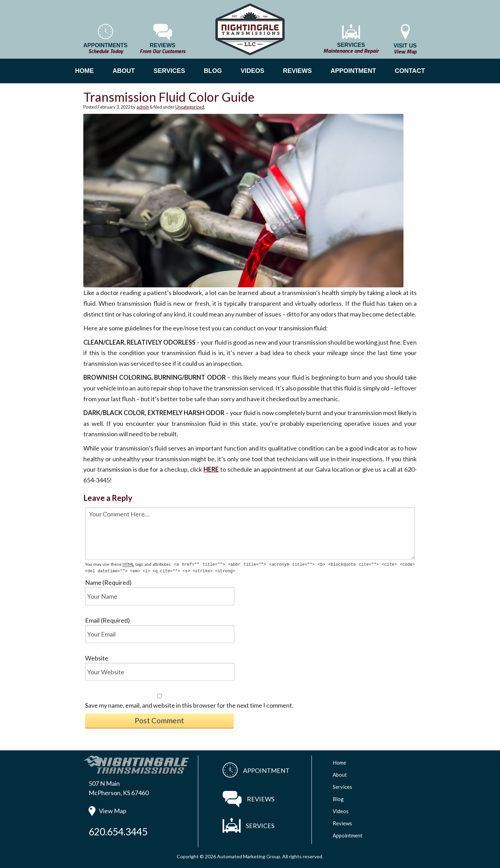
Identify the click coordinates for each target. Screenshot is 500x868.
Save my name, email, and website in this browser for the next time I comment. (189, 705)
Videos (341, 810)
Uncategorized (190, 107)
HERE (211, 469)
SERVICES (169, 71)
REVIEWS (297, 71)
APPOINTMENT (353, 71)
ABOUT (124, 71)
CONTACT (410, 71)
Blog (338, 798)
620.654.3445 (118, 831)
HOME (84, 71)
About (340, 774)
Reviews (342, 823)
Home (339, 762)
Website (97, 657)
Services (342, 786)
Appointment (348, 835)
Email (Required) (107, 620)
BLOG (213, 71)
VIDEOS (252, 71)
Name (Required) (108, 582)
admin (143, 107)
